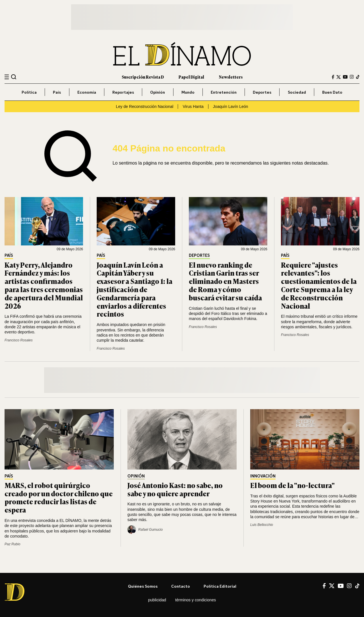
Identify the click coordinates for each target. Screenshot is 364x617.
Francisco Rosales (19, 340)
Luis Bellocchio (262, 525)
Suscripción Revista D (143, 77)
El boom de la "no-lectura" (292, 485)
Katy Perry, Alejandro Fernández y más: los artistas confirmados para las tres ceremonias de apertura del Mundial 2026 (44, 285)
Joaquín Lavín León (231, 106)
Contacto (181, 586)
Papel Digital (191, 77)
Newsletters (231, 77)
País (57, 92)
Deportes (262, 92)
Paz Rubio (12, 544)
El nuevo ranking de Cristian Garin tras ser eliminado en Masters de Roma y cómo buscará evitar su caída (225, 281)
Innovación (263, 476)
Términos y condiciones (196, 600)
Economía (87, 92)
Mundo (188, 92)
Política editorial (220, 586)
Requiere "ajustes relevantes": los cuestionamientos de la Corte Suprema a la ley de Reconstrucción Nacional (319, 285)
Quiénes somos (143, 586)
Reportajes (123, 92)
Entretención (224, 92)
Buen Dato (332, 92)
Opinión (158, 92)
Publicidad (157, 600)
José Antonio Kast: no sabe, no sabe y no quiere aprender (175, 489)
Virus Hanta (193, 106)
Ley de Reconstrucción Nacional (145, 106)
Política (29, 92)
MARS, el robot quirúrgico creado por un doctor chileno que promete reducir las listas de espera (59, 497)
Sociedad (297, 92)
